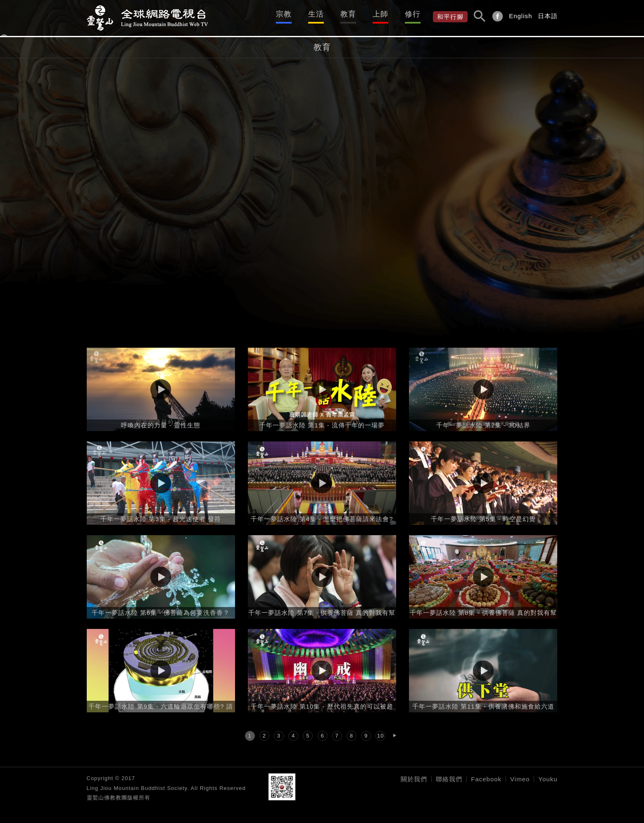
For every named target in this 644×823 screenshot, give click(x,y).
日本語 (548, 16)
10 (380, 736)
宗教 (284, 14)
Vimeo (520, 779)
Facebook (486, 779)
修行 (413, 14)
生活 (316, 14)
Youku (548, 779)
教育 (348, 14)
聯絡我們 (449, 779)
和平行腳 (450, 17)
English (520, 16)
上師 (380, 14)
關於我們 (414, 779)
